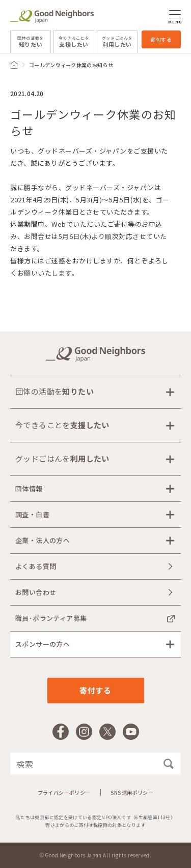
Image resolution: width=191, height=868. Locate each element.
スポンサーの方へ (43, 644)
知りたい (31, 42)
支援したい (74, 42)
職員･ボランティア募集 (51, 618)
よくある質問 (36, 566)
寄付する (161, 39)
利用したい (117, 42)
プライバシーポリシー (64, 792)
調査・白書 (32, 514)
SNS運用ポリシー (132, 792)
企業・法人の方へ (43, 540)
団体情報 (29, 488)
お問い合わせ (36, 592)
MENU (175, 17)
